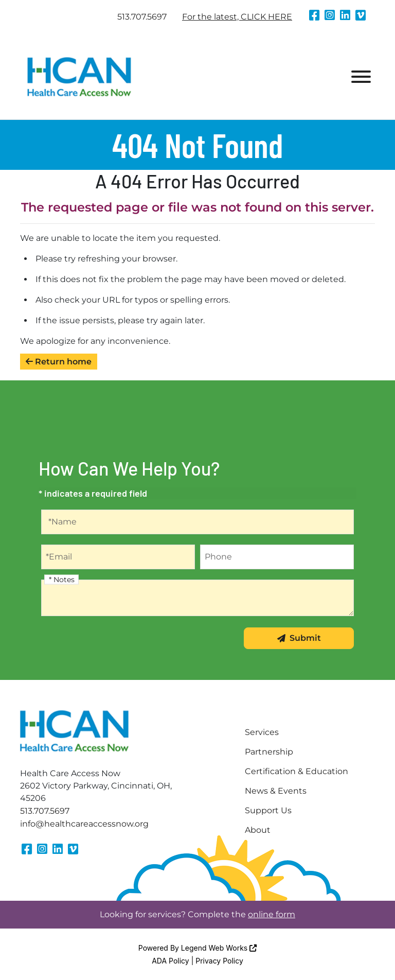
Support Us (268, 810)
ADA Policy (170, 961)
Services (262, 732)
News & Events (276, 791)
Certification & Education (297, 771)
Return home (59, 362)
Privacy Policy (219, 961)
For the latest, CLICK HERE (237, 17)
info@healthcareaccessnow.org (84, 824)
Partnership (269, 752)
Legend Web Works (219, 948)
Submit (299, 638)
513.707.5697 (142, 17)
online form (272, 914)
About (258, 830)
